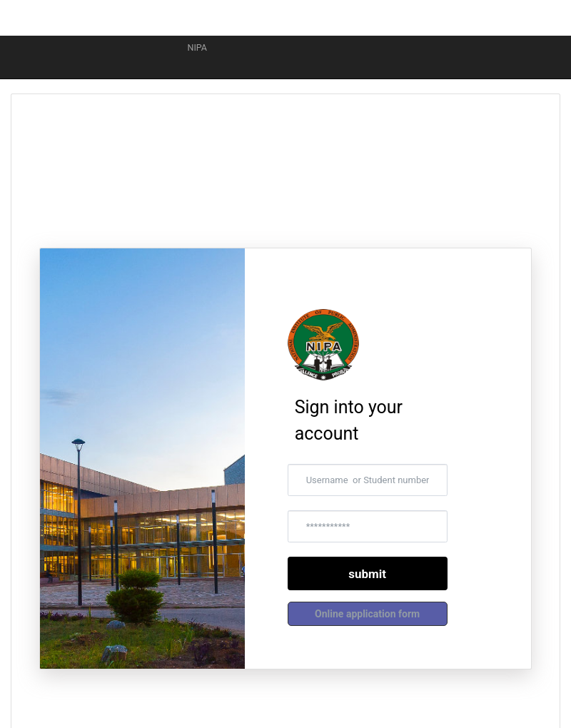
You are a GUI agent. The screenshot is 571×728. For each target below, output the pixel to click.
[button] (368, 614)
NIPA (192, 47)
